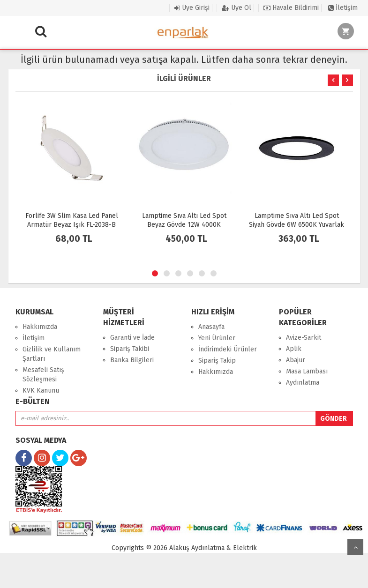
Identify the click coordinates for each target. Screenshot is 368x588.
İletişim (343, 8)
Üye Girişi (192, 8)
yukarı (355, 547)
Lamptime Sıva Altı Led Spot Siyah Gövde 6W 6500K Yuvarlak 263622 (297, 225)
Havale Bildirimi (291, 8)
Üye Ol (237, 8)
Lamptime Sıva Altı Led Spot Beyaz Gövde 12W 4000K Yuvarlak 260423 (184, 225)
